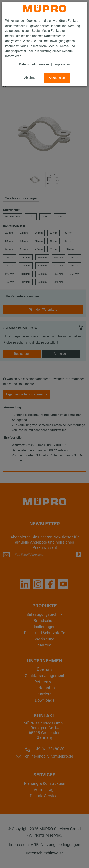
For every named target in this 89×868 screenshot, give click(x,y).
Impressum (62, 64)
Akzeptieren (57, 78)
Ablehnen (31, 78)
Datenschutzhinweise (34, 64)
